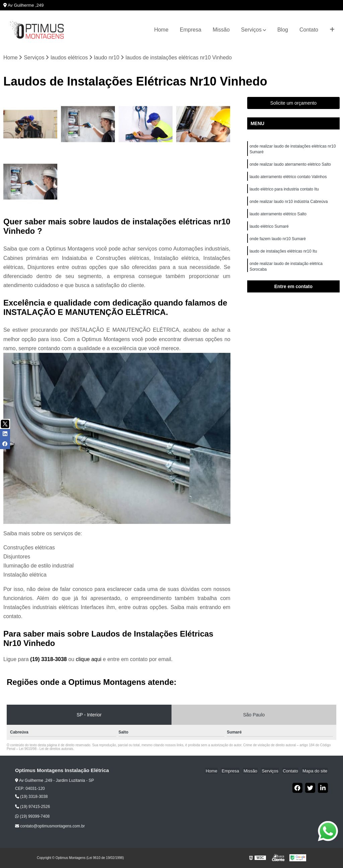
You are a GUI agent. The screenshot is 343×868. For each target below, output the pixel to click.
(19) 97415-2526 (32, 807)
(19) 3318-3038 (49, 660)
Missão (221, 30)
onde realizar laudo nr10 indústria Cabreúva (289, 204)
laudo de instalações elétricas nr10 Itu (284, 255)
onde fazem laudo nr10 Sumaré (278, 242)
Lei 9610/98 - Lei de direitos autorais (46, 749)
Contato (309, 30)
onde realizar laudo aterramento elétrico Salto (290, 165)
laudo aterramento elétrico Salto (278, 216)
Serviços (251, 30)
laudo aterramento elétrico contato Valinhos (289, 178)
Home (161, 30)
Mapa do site (315, 771)
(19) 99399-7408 (32, 817)
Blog (283, 30)
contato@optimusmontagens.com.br (50, 826)
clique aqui (89, 660)
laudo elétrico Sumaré (269, 229)
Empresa (191, 30)
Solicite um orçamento (294, 103)
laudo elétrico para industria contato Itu (285, 191)
